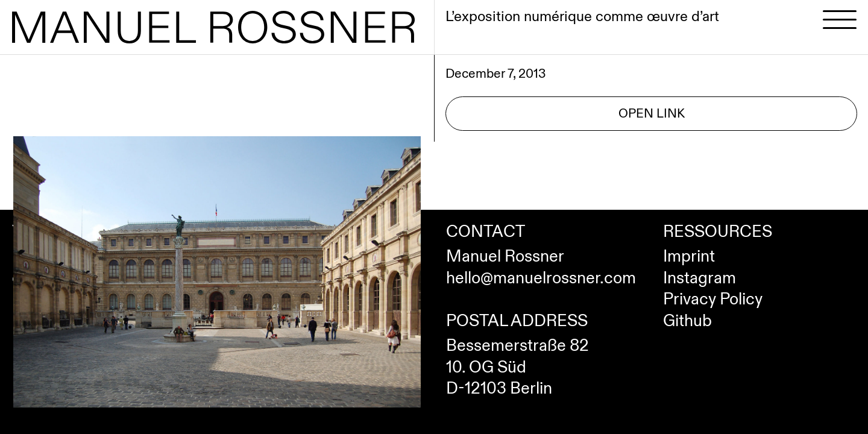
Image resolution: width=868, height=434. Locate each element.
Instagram (700, 278)
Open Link (652, 114)
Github (687, 321)
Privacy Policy (713, 300)
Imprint (689, 257)
